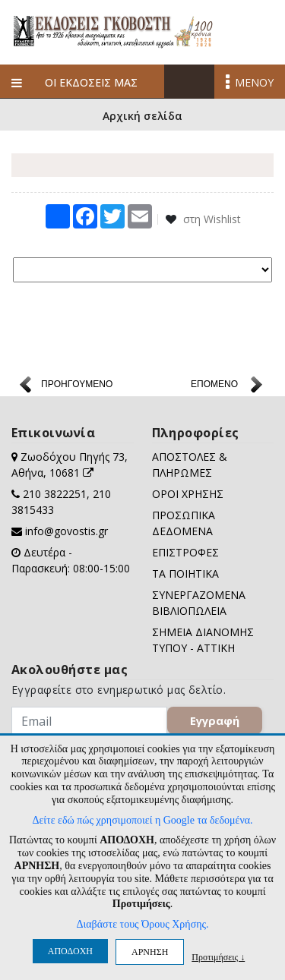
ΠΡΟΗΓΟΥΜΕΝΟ (77, 384)
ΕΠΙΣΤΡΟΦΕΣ (185, 552)
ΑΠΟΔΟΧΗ (70, 951)
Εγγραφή (215, 720)
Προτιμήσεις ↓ (218, 957)
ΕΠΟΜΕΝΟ (214, 384)
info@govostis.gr (66, 531)
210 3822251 (55, 494)
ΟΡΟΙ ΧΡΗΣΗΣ (188, 494)
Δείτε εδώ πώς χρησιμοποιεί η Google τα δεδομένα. (142, 820)
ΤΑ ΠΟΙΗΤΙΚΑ (185, 574)
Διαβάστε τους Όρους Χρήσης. (142, 924)
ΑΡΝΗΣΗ (150, 952)
